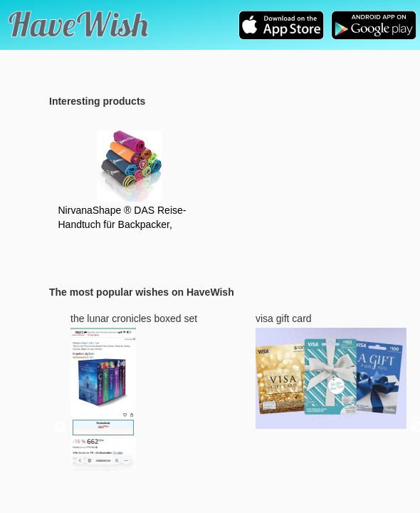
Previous (60, 427)
